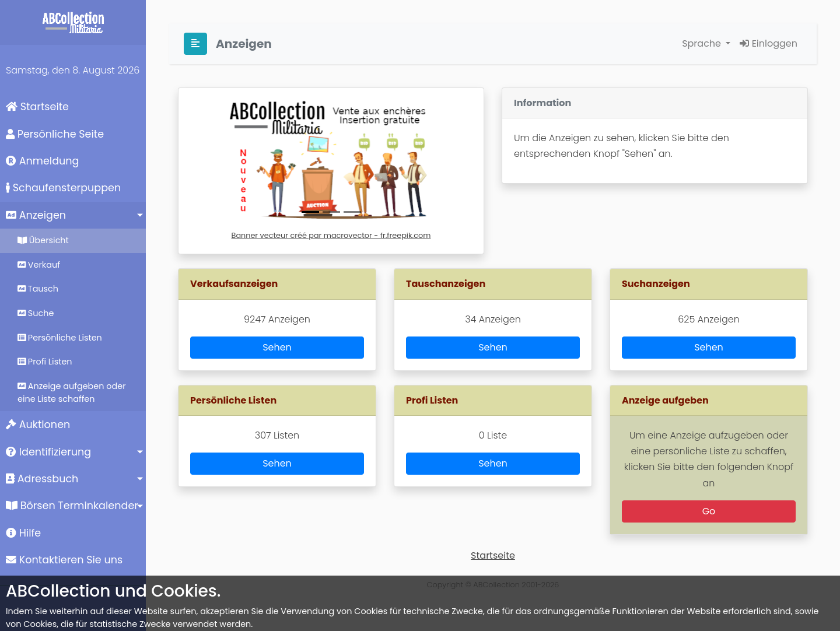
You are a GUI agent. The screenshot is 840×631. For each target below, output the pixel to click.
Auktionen (38, 425)
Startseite (37, 107)
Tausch (38, 289)
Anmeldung (42, 161)
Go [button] (709, 511)
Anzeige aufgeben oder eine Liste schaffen (72, 392)
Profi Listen (45, 362)
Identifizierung (48, 452)
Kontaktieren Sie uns (64, 560)
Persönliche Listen (60, 338)
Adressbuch (42, 479)
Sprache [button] (703, 43)
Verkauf (39, 265)
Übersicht (43, 240)
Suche (36, 313)
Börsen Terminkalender (72, 506)
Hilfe (23, 533)
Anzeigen (36, 215)
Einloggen (769, 43)
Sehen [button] (277, 347)
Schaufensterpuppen (63, 188)
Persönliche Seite (55, 134)
